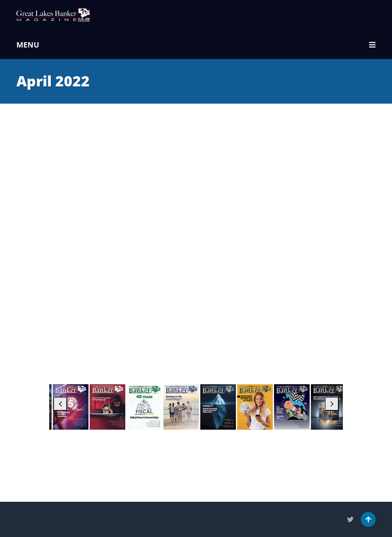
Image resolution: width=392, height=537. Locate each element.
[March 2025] (294, 407)
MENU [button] (196, 45)
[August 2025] (110, 407)
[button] (60, 404)
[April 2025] (257, 407)
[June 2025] (183, 407)
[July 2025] (146, 407)
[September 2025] (73, 407)
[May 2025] (220, 407)
